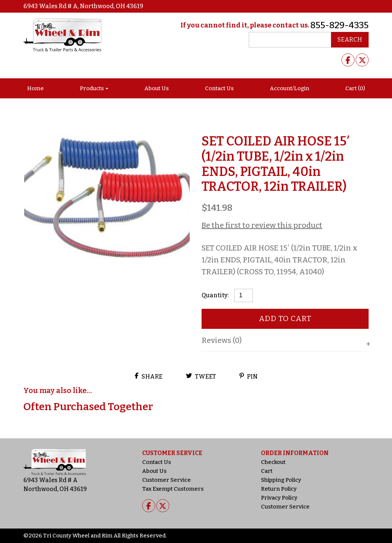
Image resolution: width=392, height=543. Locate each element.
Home (35, 88)
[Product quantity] (244, 295)
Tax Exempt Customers (173, 489)
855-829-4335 (339, 25)
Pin (249, 376)
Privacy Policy (279, 498)
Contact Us (219, 88)
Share (149, 376)
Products (92, 88)
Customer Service (166, 480)
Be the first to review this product (262, 225)
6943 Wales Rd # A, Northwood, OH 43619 (83, 6)
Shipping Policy (281, 480)
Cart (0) (355, 88)
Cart (267, 471)
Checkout (273, 462)
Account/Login (290, 88)
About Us (157, 88)
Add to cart (285, 318)
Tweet (201, 376)
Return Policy (279, 489)
